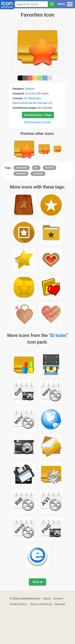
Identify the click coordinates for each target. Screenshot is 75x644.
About (47, 598)
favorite (50, 168)
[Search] (52, 4)
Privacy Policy (19, 604)
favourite (21, 174)
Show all (37, 582)
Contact (58, 598)
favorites (38, 174)
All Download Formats (38, 122)
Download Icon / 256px (38, 115)
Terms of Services (41, 604)
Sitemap (60, 604)
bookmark (22, 168)
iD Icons (31, 93)
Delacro (30, 89)
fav (36, 168)
